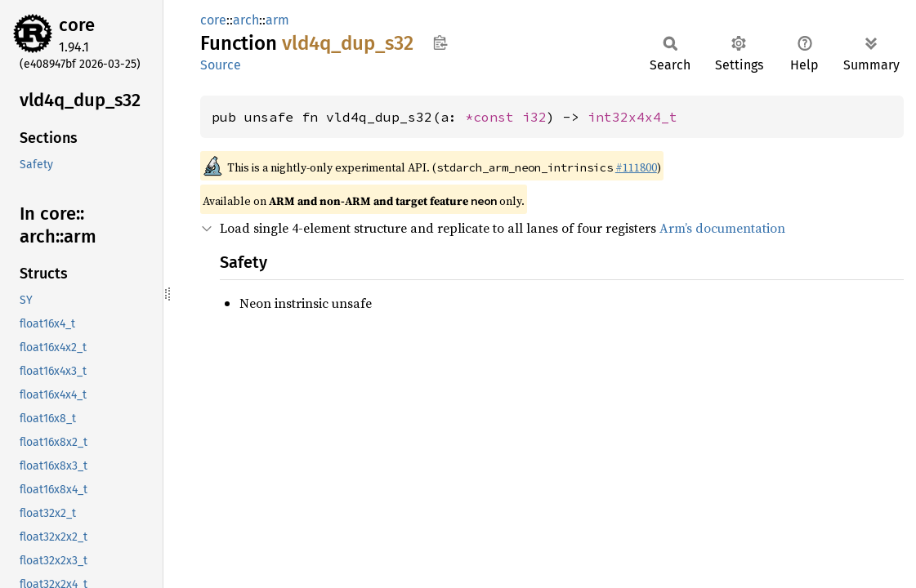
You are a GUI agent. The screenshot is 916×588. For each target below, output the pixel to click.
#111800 (636, 167)
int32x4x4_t (632, 117)
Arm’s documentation (722, 228)
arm (277, 20)
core (77, 25)
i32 (534, 117)
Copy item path (440, 42)
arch (246, 20)
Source (221, 65)
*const (494, 117)
